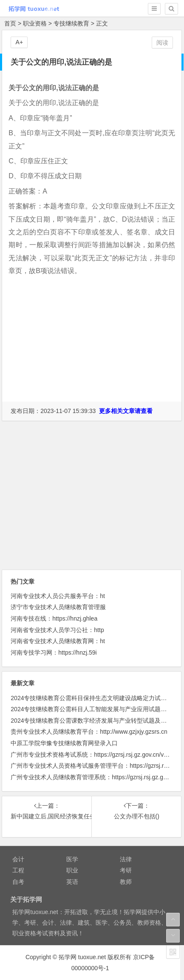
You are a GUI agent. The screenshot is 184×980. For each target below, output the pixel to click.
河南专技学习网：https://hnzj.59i (54, 652)
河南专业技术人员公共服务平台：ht (58, 596)
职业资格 (35, 23)
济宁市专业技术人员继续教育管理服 (58, 607)
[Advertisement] (92, 347)
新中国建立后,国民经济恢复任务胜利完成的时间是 (47, 816)
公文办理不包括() (137, 816)
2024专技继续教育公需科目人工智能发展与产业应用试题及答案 (95, 709)
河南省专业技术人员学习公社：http (57, 630)
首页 (10, 23)
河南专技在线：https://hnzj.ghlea (54, 618)
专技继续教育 (71, 23)
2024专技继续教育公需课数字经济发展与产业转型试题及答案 (92, 721)
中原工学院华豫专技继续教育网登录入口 (64, 743)
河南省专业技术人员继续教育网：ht (58, 641)
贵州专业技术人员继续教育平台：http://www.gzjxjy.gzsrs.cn (89, 732)
